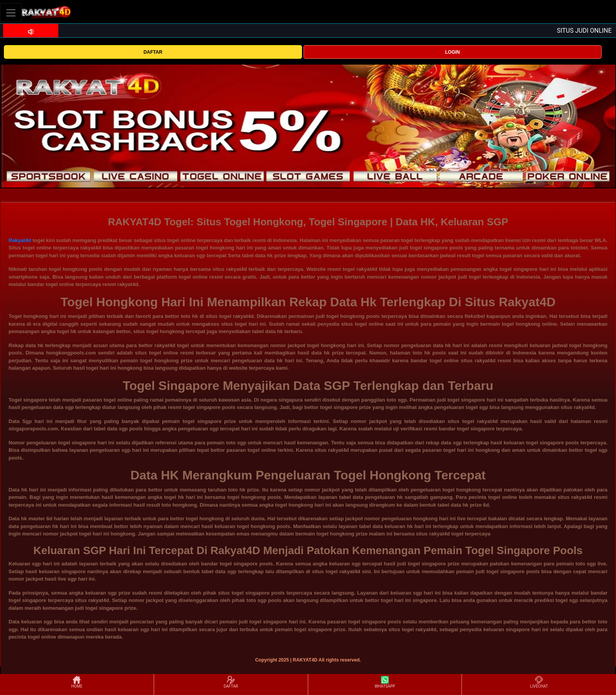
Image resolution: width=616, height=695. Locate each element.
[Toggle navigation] (11, 13)
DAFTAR (153, 52)
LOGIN (453, 52)
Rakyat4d (20, 240)
